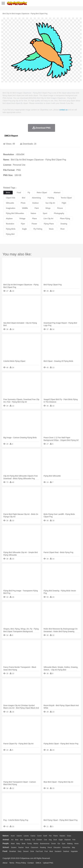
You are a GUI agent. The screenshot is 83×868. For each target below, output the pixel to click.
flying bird (10, 234)
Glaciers (62, 836)
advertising (36, 198)
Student (14, 847)
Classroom (34, 847)
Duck (55, 840)
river (63, 229)
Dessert (26, 851)
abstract (57, 193)
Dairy (20, 851)
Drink (32, 851)
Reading (43, 847)
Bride (24, 844)
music (51, 229)
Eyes (64, 844)
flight (64, 203)
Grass (69, 836)
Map (73, 847)
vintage (22, 219)
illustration (10, 224)
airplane (9, 219)
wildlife (25, 208)
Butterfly (28, 840)
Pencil (50, 847)
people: (6, 843)
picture (60, 208)
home (76, 844)
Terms (12, 863)
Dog (50, 840)
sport (45, 213)
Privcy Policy (21, 863)
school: (6, 847)
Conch (39, 836)
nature (33, 213)
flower (34, 224)
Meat (51, 851)
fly (29, 193)
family (29, 844)
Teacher (21, 847)
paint (37, 208)
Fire (50, 836)
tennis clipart (66, 198)
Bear (17, 840)
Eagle (61, 840)
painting (51, 198)
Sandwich (58, 851)
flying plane (49, 224)
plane (35, 219)
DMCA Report (11, 136)
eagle (24, 229)
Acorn (13, 836)
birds (8, 193)
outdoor (35, 203)
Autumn (19, 836)
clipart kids (11, 198)
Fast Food (39, 851)
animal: (6, 840)
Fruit (46, 851)
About (5, 863)
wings (48, 208)
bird (24, 198)
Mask (13, 844)
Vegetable (74, 851)
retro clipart (42, 193)
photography (59, 213)
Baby (18, 844)
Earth (45, 836)
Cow (45, 840)
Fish (74, 840)
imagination (11, 208)
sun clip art (50, 203)
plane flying (65, 219)
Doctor (54, 844)
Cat (34, 840)
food (19, 193)
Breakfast (13, 851)
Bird (22, 840)
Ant (12, 840)
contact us (63, 110)
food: (5, 851)
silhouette (10, 203)
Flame (56, 836)
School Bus (66, 847)
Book (27, 847)
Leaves (26, 836)
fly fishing (38, 229)
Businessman (45, 844)
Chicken (39, 840)
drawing (64, 224)
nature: (6, 836)
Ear (59, 844)
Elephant (68, 840)
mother (36, 844)
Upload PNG (48, 863)
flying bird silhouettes (15, 213)
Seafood (66, 851)
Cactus (33, 836)
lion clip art (48, 219)
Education (57, 847)
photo (23, 203)
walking (70, 844)
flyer (23, 224)
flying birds (11, 229)
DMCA (38, 863)
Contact (31, 863)
